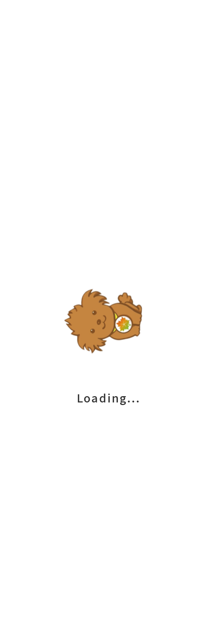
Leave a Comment (89, 45)
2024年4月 (18, 402)
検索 (7, 272)
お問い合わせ (103, 594)
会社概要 (103, 570)
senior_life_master (134, 70)
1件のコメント (81, 253)
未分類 (46, 45)
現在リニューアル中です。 (44, 63)
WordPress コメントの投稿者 (142, 368)
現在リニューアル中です (41, 220)
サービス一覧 (103, 524)
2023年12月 (20, 409)
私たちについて (102, 547)
